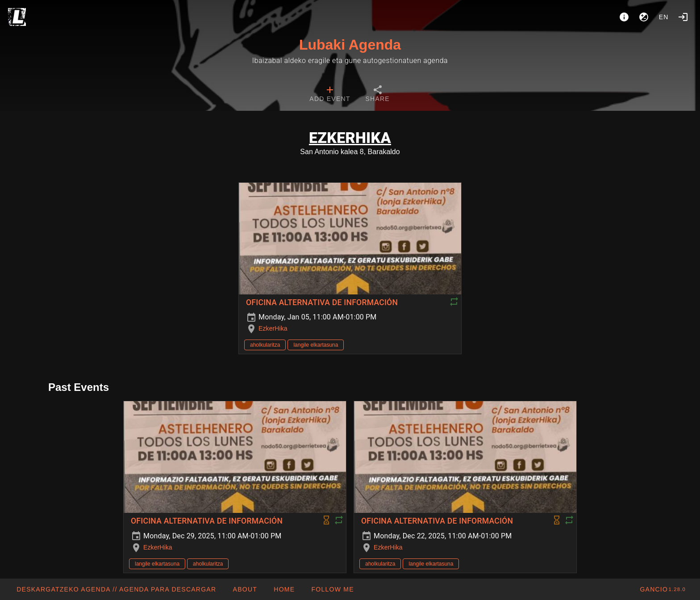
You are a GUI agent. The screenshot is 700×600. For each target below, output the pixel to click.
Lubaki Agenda (350, 45)
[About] (624, 17)
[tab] (330, 95)
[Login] (683, 17)
